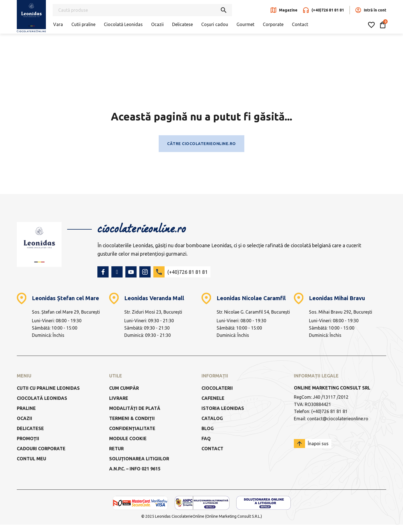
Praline (26, 408)
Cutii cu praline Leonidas (48, 388)
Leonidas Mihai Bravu (337, 298)
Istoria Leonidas (223, 408)
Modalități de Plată (135, 408)
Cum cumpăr (124, 388)
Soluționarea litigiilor (139, 459)
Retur (116, 449)
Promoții (28, 438)
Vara (58, 24)
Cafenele (213, 398)
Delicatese (182, 24)
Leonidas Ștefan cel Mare (65, 298)
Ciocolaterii (217, 388)
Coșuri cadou (215, 24)
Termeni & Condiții (132, 418)
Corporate (273, 24)
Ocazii (157, 24)
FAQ (206, 438)
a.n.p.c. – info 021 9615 (135, 469)
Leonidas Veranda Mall (154, 298)
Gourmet (245, 24)
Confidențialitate (132, 428)
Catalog (212, 418)
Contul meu (31, 459)
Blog (208, 428)
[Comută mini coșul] (383, 25)
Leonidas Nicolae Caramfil (251, 298)
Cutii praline (83, 24)
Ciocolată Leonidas (123, 24)
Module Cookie (128, 438)
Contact (300, 24)
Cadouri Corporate (41, 449)
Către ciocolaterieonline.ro (201, 144)
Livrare (119, 398)
